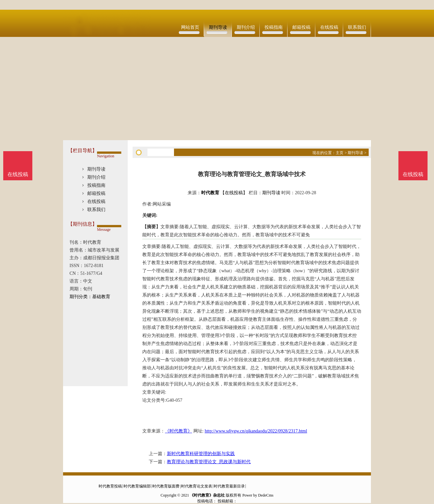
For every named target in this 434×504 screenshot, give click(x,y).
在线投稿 (329, 27)
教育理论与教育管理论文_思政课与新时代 (209, 462)
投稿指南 (274, 27)
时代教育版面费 (166, 486)
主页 (340, 153)
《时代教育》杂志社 (207, 495)
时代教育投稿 (110, 486)
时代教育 (210, 193)
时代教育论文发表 (197, 486)
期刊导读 (218, 27)
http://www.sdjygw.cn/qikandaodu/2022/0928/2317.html (256, 431)
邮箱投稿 (301, 27)
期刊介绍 (246, 27)
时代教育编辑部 (137, 486)
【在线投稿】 (234, 193)
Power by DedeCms (258, 495)
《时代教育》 (179, 431)
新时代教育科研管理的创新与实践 (201, 454)
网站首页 (190, 27)
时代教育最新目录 (229, 486)
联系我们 (357, 27)
